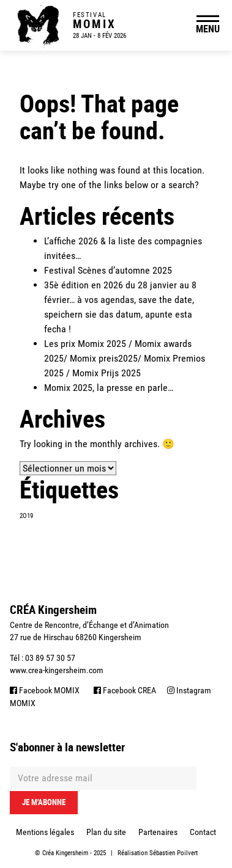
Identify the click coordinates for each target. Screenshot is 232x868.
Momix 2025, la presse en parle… (109, 388)
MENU (208, 29)
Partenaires (158, 832)
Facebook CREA (125, 690)
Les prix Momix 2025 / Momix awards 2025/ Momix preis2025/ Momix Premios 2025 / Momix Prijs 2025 (125, 358)
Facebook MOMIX (45, 690)
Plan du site (106, 832)
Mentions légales (45, 832)
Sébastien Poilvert (174, 853)
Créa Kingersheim (65, 853)
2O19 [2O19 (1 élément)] (26, 516)
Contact (203, 832)
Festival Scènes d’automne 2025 (108, 270)
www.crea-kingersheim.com (57, 670)
